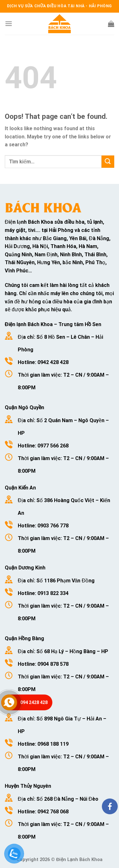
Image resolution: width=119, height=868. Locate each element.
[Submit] (108, 162)
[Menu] (9, 24)
